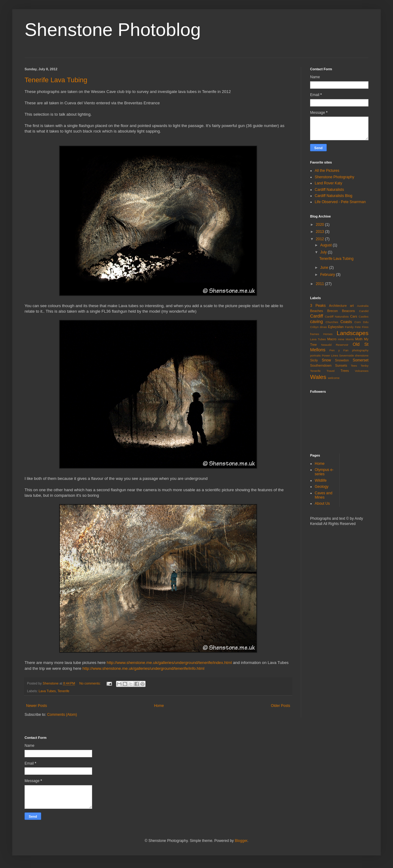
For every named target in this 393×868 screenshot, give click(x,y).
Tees (354, 366)
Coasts (346, 322)
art (352, 306)
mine (341, 339)
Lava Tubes (47, 691)
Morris (350, 339)
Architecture (338, 306)
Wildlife (321, 480)
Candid (364, 311)
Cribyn (314, 327)
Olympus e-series (324, 472)
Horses (328, 334)
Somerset (361, 360)
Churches (332, 322)
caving (317, 322)
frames (315, 334)
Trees (345, 371)
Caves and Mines (323, 495)
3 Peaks (318, 306)
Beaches (317, 311)
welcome (334, 378)
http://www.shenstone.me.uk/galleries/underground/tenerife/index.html (169, 663)
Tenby (364, 366)
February (328, 275)
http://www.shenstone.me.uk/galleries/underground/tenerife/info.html (143, 668)
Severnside (346, 355)
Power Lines (330, 355)
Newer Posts (37, 706)
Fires (365, 327)
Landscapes (353, 333)
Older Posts (280, 706)
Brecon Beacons (341, 311)
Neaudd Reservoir (335, 345)
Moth (359, 339)
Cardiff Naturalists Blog (334, 196)
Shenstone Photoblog (113, 30)
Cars (354, 316)
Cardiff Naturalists (329, 190)
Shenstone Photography (335, 177)
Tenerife (63, 691)
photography (360, 350)
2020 (321, 225)
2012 (321, 239)
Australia (363, 306)
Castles (364, 316)
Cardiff (317, 316)
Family (349, 327)
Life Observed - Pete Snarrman (340, 202)
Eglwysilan (336, 327)
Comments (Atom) (62, 715)
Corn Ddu (361, 322)
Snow (326, 360)
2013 (321, 232)
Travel (330, 371)
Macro (332, 339)
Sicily (314, 360)
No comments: (90, 683)
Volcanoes (362, 371)
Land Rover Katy (328, 183)
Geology (322, 487)
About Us (322, 503)
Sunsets (341, 365)
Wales (318, 377)
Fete (358, 327)
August (327, 245)
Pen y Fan (339, 350)
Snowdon (342, 360)
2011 (321, 284)
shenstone (362, 355)
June (325, 268)
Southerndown (321, 365)
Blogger (241, 841)
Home (159, 706)
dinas (323, 327)
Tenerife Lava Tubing (56, 80)
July (324, 252)
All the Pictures (327, 171)
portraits (315, 355)
